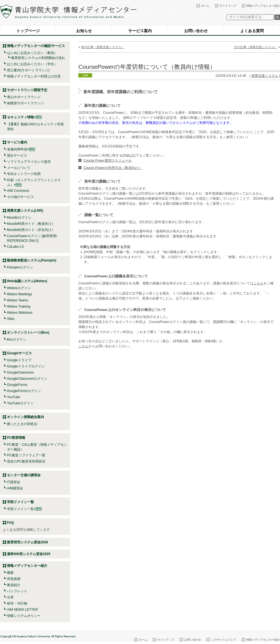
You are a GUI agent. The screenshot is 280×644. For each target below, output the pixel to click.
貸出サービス (17, 155)
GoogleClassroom (20, 372)
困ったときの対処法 (22, 424)
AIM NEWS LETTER (22, 610)
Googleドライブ (19, 360)
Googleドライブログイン (26, 366)
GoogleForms (17, 385)
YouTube (14, 397)
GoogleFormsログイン (24, 391)
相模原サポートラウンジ (25, 103)
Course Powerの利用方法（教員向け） (113, 168)
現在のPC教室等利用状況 (26, 461)
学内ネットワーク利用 (24, 174)
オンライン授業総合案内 (25, 417)
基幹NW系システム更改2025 (29, 554)
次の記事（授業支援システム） (256, 47)
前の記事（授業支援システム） (103, 47)
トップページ (28, 31)
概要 (10, 573)
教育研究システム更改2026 (28, 542)
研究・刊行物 (17, 603)
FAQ (11, 523)
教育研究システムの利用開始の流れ (38, 58)
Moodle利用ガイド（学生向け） (31, 230)
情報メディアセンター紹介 (263, 6)
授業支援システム (265, 76)
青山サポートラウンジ (24, 97)
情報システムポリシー (24, 616)
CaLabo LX (15, 247)
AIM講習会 (15, 488)
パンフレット (17, 591)
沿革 (10, 597)
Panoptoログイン (20, 267)
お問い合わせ (196, 31)
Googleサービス (19, 353)
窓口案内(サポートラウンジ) (28, 70)
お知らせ (84, 31)
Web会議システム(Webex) (27, 281)
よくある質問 (252, 31)
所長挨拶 (14, 579)
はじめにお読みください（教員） (32, 53)
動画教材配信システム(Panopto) (32, 260)
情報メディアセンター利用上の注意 (34, 76)
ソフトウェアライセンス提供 (29, 162)
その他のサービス (20, 197)
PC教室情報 (16, 438)
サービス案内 (140, 31)
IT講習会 (14, 482)
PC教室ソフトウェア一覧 (26, 455)
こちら (258, 283)
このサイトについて (224, 640)
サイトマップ (228, 6)
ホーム (205, 6)
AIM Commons (18, 191)
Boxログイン (17, 339)
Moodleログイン (19, 218)
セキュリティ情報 (24, 117)
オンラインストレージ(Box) (28, 332)
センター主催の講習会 (24, 475)
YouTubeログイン (20, 403)
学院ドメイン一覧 (24, 509)
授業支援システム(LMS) (25, 211)
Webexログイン (19, 288)
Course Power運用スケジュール (108, 161)
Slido (11, 319)
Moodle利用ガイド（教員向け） (31, 224)
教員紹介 (14, 585)
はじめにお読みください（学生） (32, 64)
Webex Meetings (19, 294)
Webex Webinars (20, 313)
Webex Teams (18, 300)
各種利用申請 (17, 149)
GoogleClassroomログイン (27, 379)
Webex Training (19, 306)
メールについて (19, 168)
